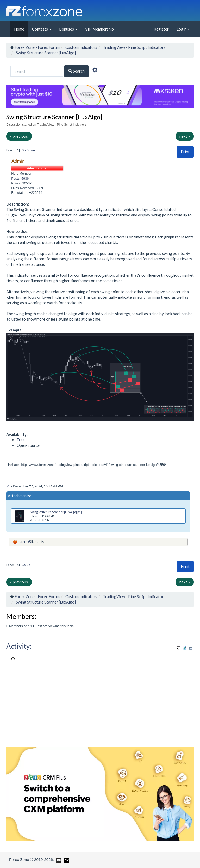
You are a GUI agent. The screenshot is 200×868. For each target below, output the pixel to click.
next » (185, 136)
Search (76, 71)
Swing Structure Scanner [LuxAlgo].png (56, 512)
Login (183, 29)
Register (161, 29)
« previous (19, 136)
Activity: (19, 646)
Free (21, 440)
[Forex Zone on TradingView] (66, 859)
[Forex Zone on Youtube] (58, 859)
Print (185, 152)
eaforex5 (24, 542)
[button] (185, 152)
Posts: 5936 (20, 179)
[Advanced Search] (95, 71)
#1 (9, 486)
